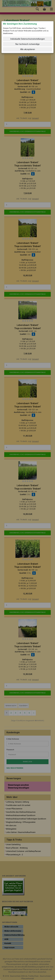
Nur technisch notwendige (28, 44)
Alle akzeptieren (28, 49)
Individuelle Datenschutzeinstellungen (28, 39)
